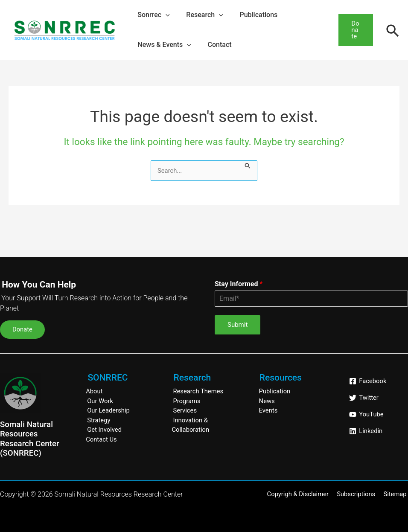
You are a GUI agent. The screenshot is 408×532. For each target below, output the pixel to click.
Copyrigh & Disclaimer (302, 494)
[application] (164, 15)
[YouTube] (366, 414)
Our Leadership (109, 410)
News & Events (163, 45)
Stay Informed (239, 284)
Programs (187, 401)
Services (185, 410)
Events (268, 410)
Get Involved (105, 430)
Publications (252, 15)
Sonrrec (152, 15)
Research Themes (198, 391)
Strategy (99, 420)
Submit (238, 325)
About (94, 391)
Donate (23, 329)
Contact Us (102, 439)
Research (200, 15)
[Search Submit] (250, 165)
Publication (275, 391)
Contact (216, 45)
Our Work (100, 401)
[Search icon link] (393, 30)
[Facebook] (368, 381)
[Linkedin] (366, 431)
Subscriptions (358, 494)
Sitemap (396, 494)
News (267, 401)
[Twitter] (364, 398)
